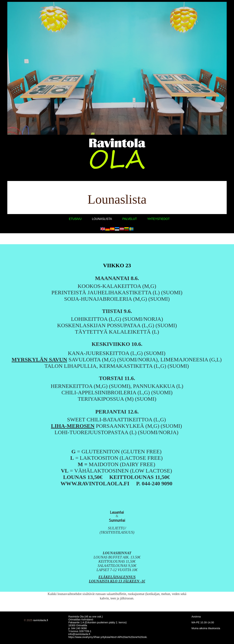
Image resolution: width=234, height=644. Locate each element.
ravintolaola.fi (40, 620)
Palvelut (130, 219)
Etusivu (75, 219)
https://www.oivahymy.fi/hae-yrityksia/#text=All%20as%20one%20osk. (108, 637)
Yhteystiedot (159, 219)
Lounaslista (102, 219)
